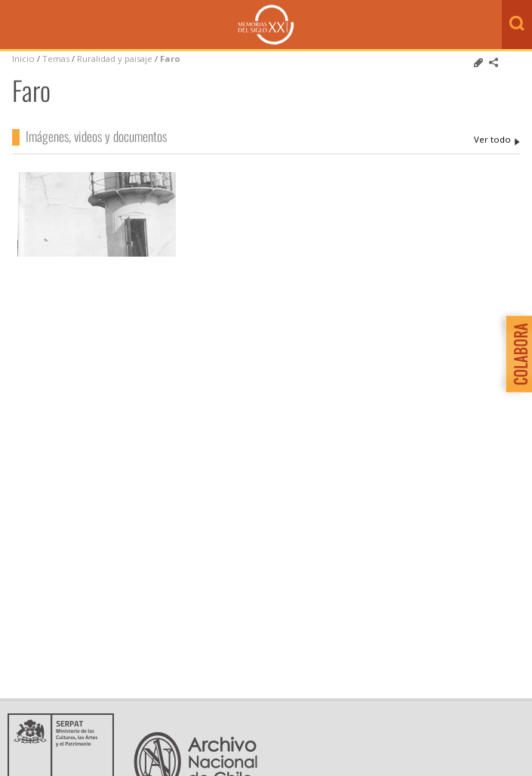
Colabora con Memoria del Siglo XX (515, 354)
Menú (15, 26)
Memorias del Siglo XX (266, 25)
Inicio (23, 59)
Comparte (494, 63)
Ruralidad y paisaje (115, 59)
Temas (56, 59)
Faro (170, 59)
